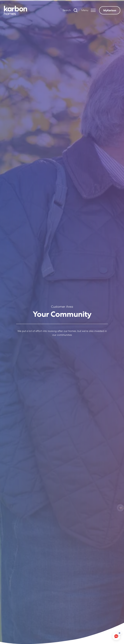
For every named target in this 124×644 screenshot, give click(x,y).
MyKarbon (110, 10)
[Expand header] (88, 10)
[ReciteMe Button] (119, 633)
